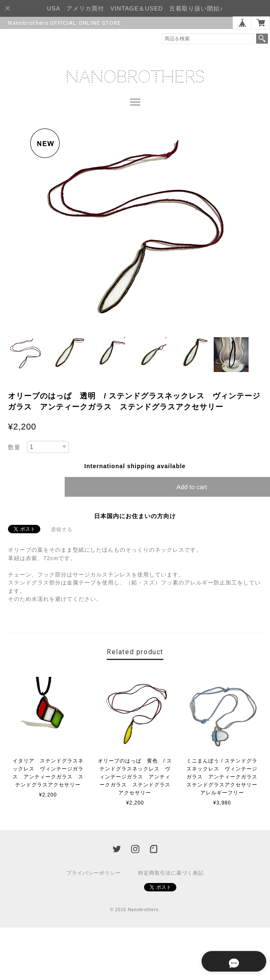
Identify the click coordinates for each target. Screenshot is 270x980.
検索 (262, 39)
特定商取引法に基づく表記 (171, 873)
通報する (62, 530)
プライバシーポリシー (94, 873)
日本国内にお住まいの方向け (135, 516)
